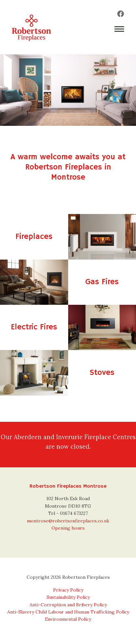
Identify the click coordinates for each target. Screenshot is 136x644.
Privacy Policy (68, 590)
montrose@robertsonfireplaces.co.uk (68, 521)
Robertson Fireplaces (31, 27)
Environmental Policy (68, 619)
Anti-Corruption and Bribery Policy (68, 605)
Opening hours (68, 528)
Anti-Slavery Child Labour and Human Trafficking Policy (68, 612)
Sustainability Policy (68, 597)
